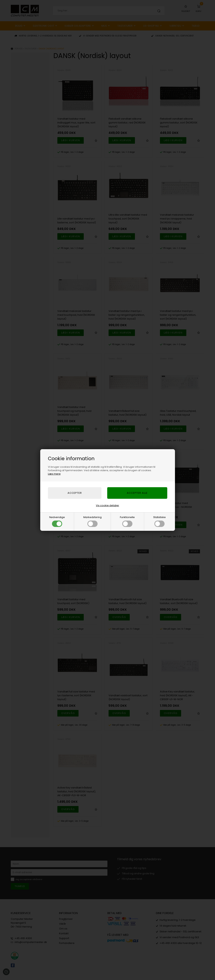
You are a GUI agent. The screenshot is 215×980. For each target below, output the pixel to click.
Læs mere (54, 474)
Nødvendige (57, 521)
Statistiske (159, 521)
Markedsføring (92, 521)
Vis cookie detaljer (107, 505)
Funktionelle (127, 521)
